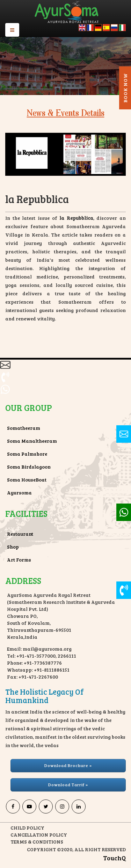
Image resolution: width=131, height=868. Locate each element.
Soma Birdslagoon (29, 467)
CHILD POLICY (27, 828)
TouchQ (114, 858)
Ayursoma (19, 493)
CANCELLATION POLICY (39, 835)
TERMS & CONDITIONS (37, 842)
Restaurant (20, 534)
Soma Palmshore (27, 454)
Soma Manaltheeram (32, 441)
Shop (13, 547)
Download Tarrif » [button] (68, 784)
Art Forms (19, 560)
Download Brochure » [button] (68, 765)
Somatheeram (24, 428)
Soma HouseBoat (27, 480)
